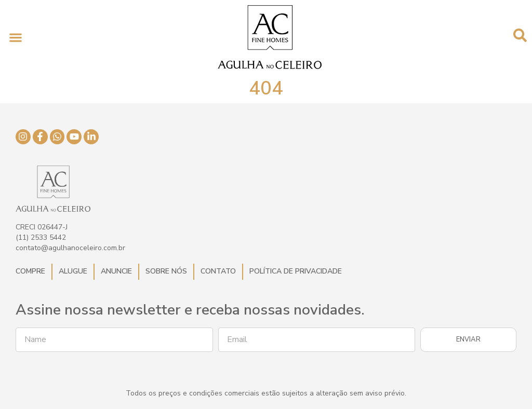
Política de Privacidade (296, 271)
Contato (218, 271)
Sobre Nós (166, 271)
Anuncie (116, 271)
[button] (15, 37)
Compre (30, 271)
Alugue (73, 271)
